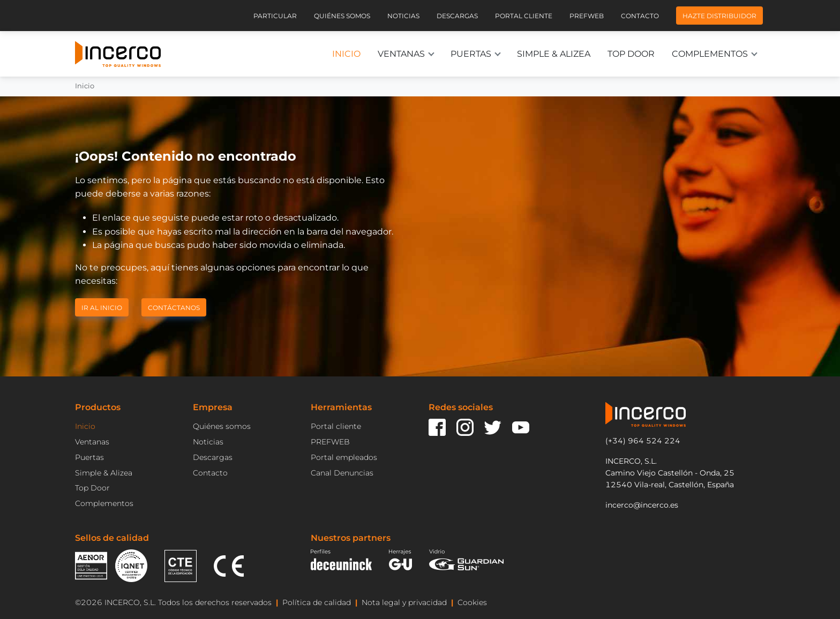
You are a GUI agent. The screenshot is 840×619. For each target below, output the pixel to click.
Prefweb (587, 16)
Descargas (457, 16)
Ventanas (401, 54)
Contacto (640, 16)
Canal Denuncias (342, 473)
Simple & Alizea (554, 54)
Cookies (472, 602)
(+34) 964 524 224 (643, 441)
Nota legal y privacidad (404, 602)
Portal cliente (524, 16)
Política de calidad (317, 602)
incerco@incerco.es (642, 505)
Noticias (403, 16)
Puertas (471, 54)
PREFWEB (330, 442)
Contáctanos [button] (174, 307)
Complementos (710, 54)
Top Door (631, 54)
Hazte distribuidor (719, 16)
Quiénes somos (342, 16)
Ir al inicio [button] (102, 307)
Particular (275, 16)
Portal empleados (344, 457)
